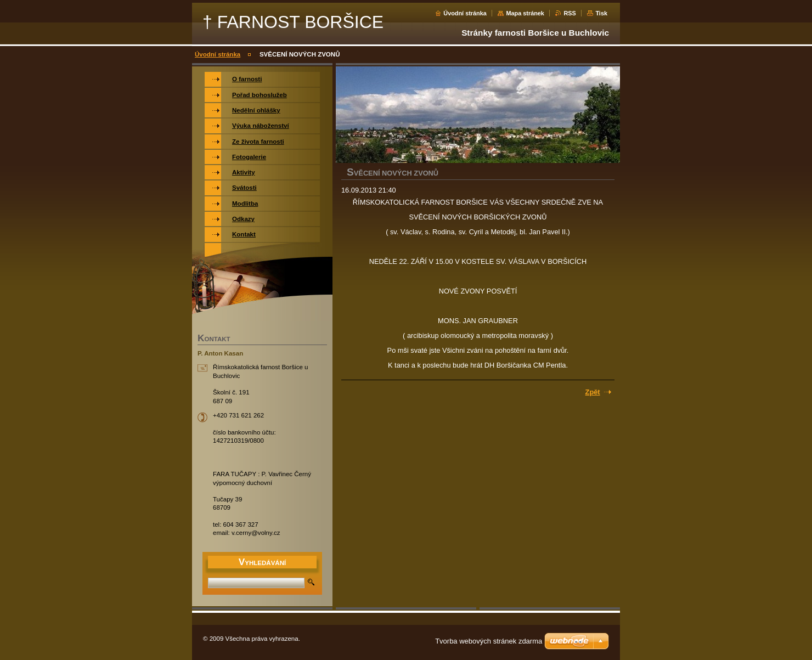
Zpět (593, 392)
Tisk (601, 13)
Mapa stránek (525, 13)
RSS (569, 13)
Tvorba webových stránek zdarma (489, 641)
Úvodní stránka (465, 13)
